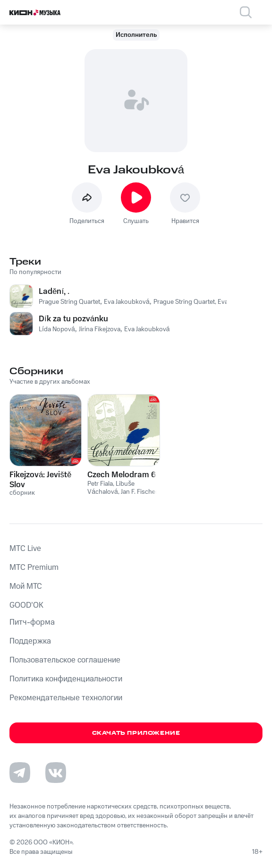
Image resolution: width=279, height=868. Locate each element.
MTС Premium (34, 567)
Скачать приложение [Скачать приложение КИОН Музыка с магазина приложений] (136, 733)
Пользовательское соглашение (65, 660)
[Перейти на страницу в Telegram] (20, 773)
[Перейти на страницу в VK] (56, 773)
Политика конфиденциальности (66, 679)
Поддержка (30, 641)
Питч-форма (32, 622)
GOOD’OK (26, 605)
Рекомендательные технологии (66, 698)
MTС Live (25, 549)
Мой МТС (26, 586)
